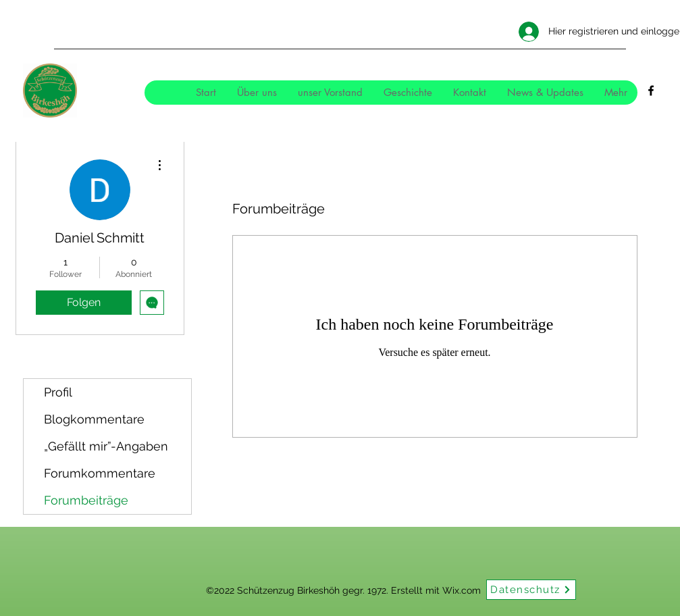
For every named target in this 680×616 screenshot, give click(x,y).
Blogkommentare (94, 419)
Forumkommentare (100, 473)
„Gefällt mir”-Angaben (106, 446)
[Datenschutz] (531, 590)
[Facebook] (651, 91)
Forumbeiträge (86, 500)
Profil (58, 392)
